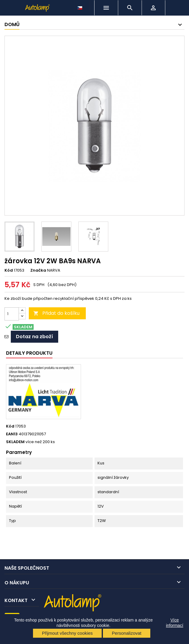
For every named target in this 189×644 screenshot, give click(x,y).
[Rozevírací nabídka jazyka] (80, 6)
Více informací (175, 623)
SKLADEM (15, 442)
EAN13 (12, 434)
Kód (9, 270)
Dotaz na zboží (34, 337)
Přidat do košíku (56, 313)
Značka (38, 270)
